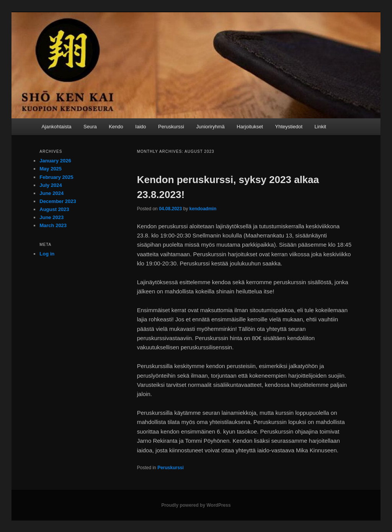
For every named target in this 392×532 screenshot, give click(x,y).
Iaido (140, 127)
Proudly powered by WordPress (196, 505)
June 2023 (51, 217)
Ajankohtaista (56, 127)
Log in (47, 254)
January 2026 (55, 161)
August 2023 (54, 209)
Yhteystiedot (289, 127)
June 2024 (51, 193)
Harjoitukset (250, 127)
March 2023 (53, 225)
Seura (90, 127)
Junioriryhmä (210, 127)
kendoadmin (203, 209)
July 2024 (51, 185)
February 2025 (56, 177)
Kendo (116, 127)
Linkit (320, 127)
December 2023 (58, 201)
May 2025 (51, 169)
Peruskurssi (171, 127)
